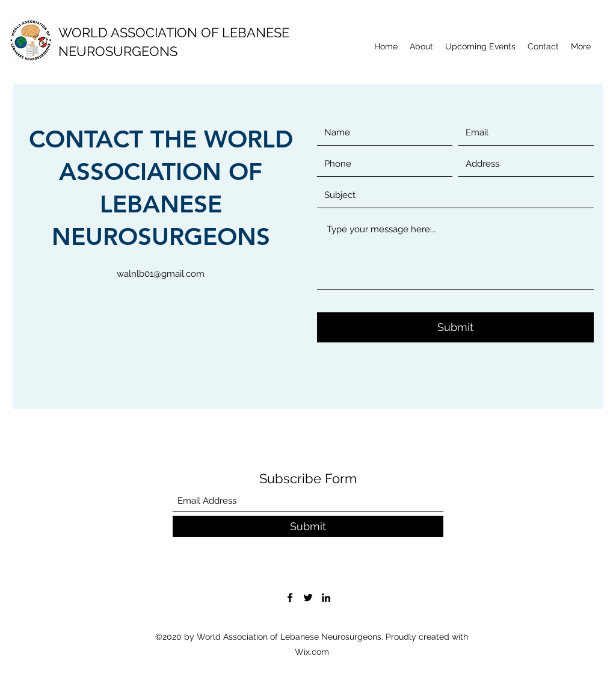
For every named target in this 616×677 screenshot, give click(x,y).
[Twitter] (308, 598)
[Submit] (455, 327)
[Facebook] (290, 598)
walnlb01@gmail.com (161, 274)
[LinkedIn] (326, 598)
